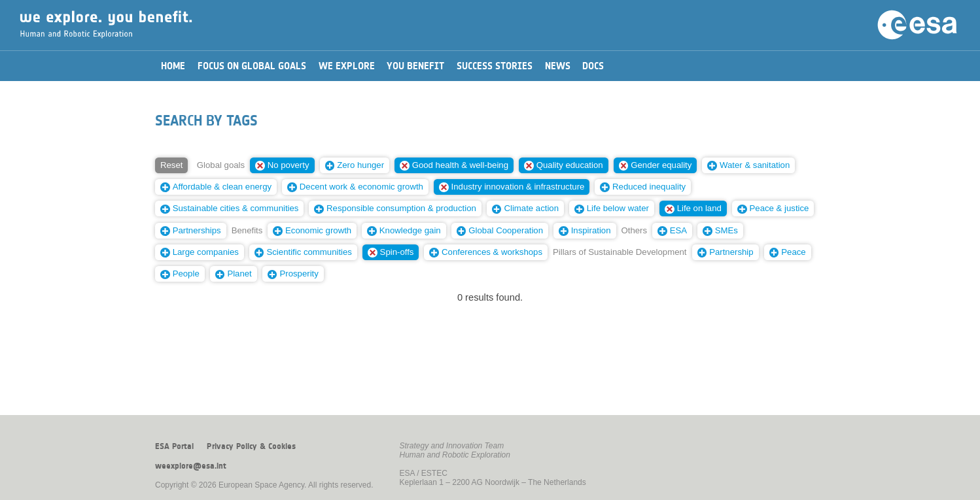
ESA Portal (174, 446)
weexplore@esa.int (191, 466)
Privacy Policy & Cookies (251, 446)
